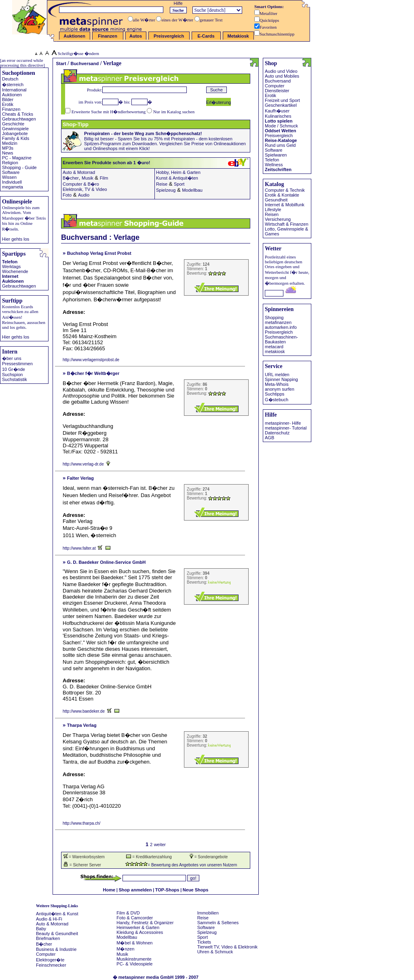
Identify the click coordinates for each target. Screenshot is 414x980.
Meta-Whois (277, 384)
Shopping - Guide (19, 167)
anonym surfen (280, 389)
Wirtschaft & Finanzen (287, 224)
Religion (10, 163)
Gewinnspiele (15, 129)
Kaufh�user (277, 111)
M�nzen (125, 949)
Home (109, 890)
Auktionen (12, 95)
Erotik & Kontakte (282, 195)
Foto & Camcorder (135, 918)
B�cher (71, 178)
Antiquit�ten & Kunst (57, 914)
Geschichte (13, 124)
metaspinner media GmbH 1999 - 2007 (158, 977)
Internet (10, 276)
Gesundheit (276, 200)
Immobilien (208, 913)
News (8, 153)
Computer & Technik (285, 190)
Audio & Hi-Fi (49, 919)
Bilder (8, 99)
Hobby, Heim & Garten (178, 172)
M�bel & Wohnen (134, 943)
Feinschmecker (51, 965)
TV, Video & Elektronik (236, 947)
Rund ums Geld (280, 145)
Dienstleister (277, 91)
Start (61, 63)
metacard (274, 347)
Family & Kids (16, 138)
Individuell (12, 182)
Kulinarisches (278, 116)
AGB (269, 438)
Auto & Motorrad (79, 172)
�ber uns (12, 358)
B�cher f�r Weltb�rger (93, 373)
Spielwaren (276, 155)
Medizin (10, 143)
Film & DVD (128, 913)
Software (11, 172)
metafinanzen (278, 322)
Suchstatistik (15, 379)
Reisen (272, 214)
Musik (88, 178)
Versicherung (278, 219)
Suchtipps (275, 394)
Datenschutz (277, 433)
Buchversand (84, 63)
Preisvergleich (279, 135)
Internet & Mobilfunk (285, 205)
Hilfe (178, 3)
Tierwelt (205, 947)
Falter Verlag (80, 478)
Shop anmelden (135, 890)
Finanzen (11, 109)
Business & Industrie (56, 949)
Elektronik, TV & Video (85, 189)
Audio (84, 195)
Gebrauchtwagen (19, 119)
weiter (160, 845)
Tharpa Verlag (82, 725)
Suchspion (12, 375)
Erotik (8, 104)
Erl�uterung (219, 102)
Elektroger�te (50, 960)
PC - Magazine (17, 158)
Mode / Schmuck (281, 126)
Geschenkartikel (281, 105)
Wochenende (15, 271)
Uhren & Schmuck (215, 952)
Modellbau (192, 190)
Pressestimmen (17, 364)
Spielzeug (166, 190)
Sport (179, 184)
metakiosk (275, 351)
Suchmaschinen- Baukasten (281, 339)
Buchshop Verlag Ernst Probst (99, 253)
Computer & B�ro (81, 184)
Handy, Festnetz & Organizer (145, 923)
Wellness (274, 165)
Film (104, 178)
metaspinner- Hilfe (283, 423)
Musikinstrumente (134, 959)
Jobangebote (15, 133)
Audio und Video (281, 71)
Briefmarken (48, 938)
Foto (67, 195)
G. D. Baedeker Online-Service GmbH (106, 562)
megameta (13, 187)
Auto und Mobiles (282, 76)
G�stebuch (277, 400)
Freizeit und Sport (282, 100)
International (14, 90)
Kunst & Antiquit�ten (177, 178)
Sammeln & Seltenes (218, 923)
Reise (162, 184)
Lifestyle (273, 210)
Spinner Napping (281, 379)
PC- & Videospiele (134, 964)
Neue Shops (196, 890)
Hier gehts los (16, 239)
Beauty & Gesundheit (57, 933)
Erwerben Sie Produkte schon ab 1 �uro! (137, 163)
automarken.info (281, 327)
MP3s (8, 148)
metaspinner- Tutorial (286, 428)
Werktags (11, 267)
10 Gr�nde (14, 369)
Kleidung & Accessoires (140, 932)
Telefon (10, 262)
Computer (275, 86)
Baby (41, 929)
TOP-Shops (167, 890)
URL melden (277, 375)
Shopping (274, 317)
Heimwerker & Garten (138, 927)
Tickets (204, 942)
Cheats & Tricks (18, 114)
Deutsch (10, 79)
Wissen (9, 177)
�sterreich (13, 85)
